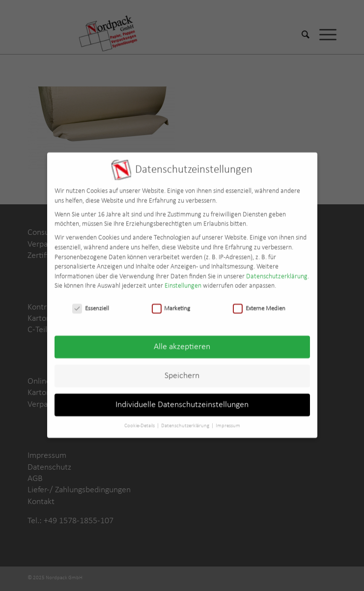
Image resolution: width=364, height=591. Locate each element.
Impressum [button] (228, 422)
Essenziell (91, 305)
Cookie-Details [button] (140, 422)
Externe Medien (259, 305)
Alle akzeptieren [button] (182, 343)
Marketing (171, 305)
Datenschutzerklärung (277, 273)
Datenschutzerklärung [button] (186, 422)
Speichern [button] (182, 372)
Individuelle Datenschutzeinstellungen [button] (182, 401)
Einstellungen (183, 283)
